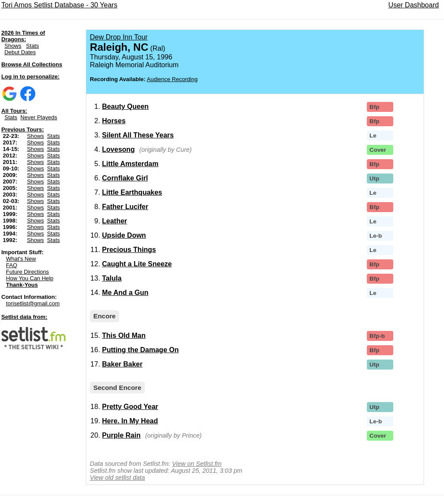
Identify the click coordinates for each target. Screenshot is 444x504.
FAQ (12, 265)
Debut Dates (20, 52)
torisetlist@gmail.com (33, 303)
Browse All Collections (32, 64)
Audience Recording (172, 79)
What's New (21, 259)
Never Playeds (39, 117)
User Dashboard (414, 5)
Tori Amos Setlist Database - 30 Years (59, 5)
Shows (13, 46)
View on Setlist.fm (197, 464)
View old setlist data (117, 478)
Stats (33, 46)
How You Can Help (30, 278)
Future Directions (28, 272)
